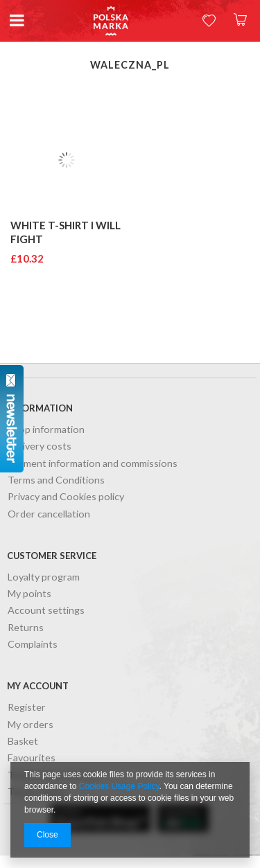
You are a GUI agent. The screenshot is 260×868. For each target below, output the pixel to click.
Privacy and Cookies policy (66, 497)
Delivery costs (40, 446)
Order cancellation (49, 514)
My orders (31, 725)
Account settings (46, 611)
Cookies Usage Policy (119, 786)
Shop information (46, 430)
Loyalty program (44, 577)
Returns (26, 628)
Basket (23, 742)
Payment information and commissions (93, 464)
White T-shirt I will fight (66, 232)
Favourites (32, 758)
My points (29, 594)
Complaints (33, 645)
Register (27, 708)
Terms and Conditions (56, 480)
